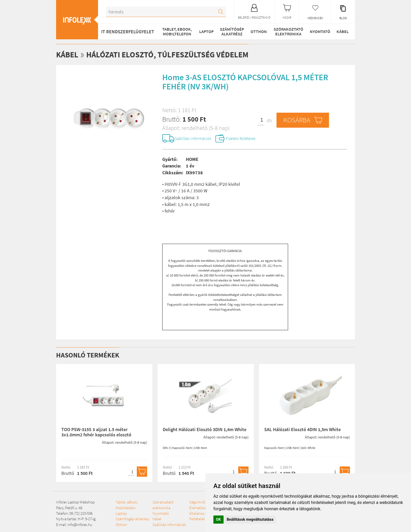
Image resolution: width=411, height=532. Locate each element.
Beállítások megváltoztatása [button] (250, 519)
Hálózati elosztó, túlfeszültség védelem (167, 55)
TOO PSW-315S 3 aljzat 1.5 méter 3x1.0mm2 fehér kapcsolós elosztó (96, 432)
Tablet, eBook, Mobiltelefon (177, 31)
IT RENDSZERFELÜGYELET (128, 32)
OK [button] (218, 519)
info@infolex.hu (80, 525)
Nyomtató (320, 31)
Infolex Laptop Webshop (75, 502)
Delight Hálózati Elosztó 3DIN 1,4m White (205, 429)
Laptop (206, 31)
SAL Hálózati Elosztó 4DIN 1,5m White (302, 429)
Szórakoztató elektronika (288, 31)
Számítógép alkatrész (232, 31)
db (269, 120)
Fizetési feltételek (241, 138)
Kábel (343, 31)
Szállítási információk (193, 138)
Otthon (259, 31)
